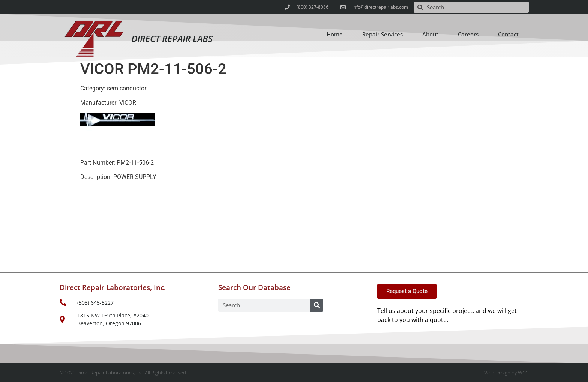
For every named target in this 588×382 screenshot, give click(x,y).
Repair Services (382, 34)
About (430, 34)
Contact (508, 34)
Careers (468, 34)
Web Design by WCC (506, 373)
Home (335, 34)
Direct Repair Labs (172, 38)
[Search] (317, 305)
